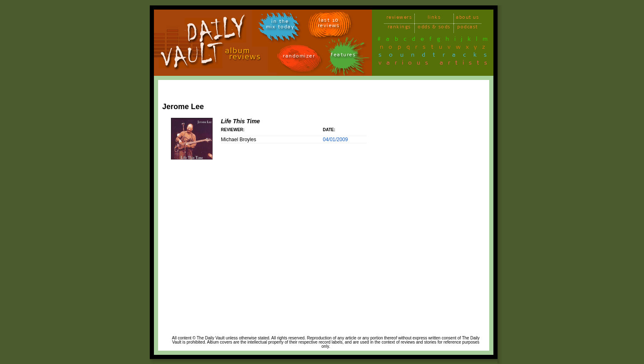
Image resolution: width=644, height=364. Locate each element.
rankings (399, 28)
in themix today (280, 25)
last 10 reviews (329, 24)
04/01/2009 (335, 140)
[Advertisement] (454, 207)
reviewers (399, 19)
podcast (468, 28)
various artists (435, 64)
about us (467, 19)
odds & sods (434, 28)
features (343, 56)
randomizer (299, 57)
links (434, 19)
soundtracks (436, 56)
